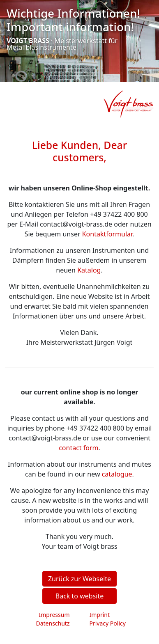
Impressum (54, 615)
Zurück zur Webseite (79, 579)
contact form (78, 448)
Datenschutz (53, 623)
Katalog (89, 270)
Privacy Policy (108, 623)
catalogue (117, 474)
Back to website (79, 596)
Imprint (100, 615)
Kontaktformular (107, 234)
